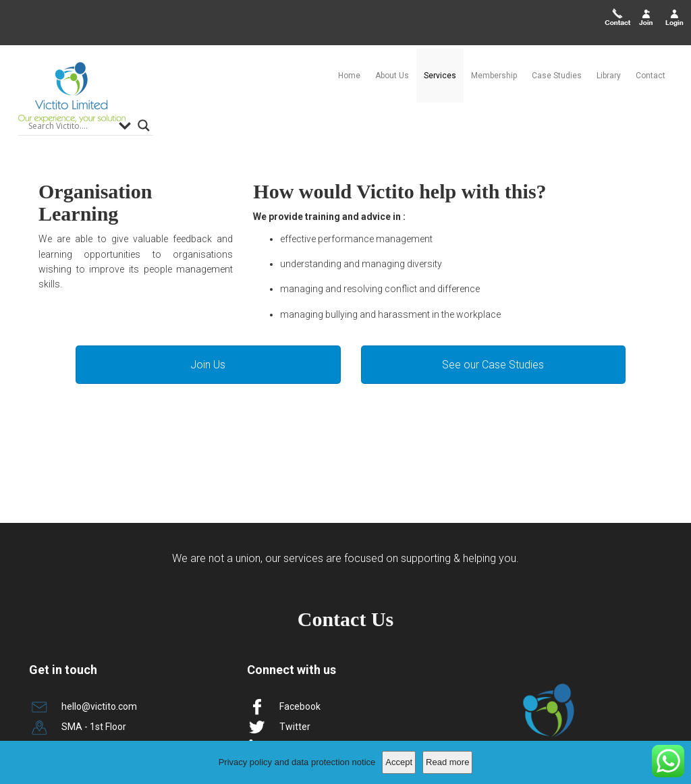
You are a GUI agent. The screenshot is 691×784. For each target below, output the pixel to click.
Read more (447, 762)
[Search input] (70, 80)
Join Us (208, 319)
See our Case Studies (493, 319)
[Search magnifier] (144, 80)
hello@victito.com (99, 661)
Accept (399, 762)
